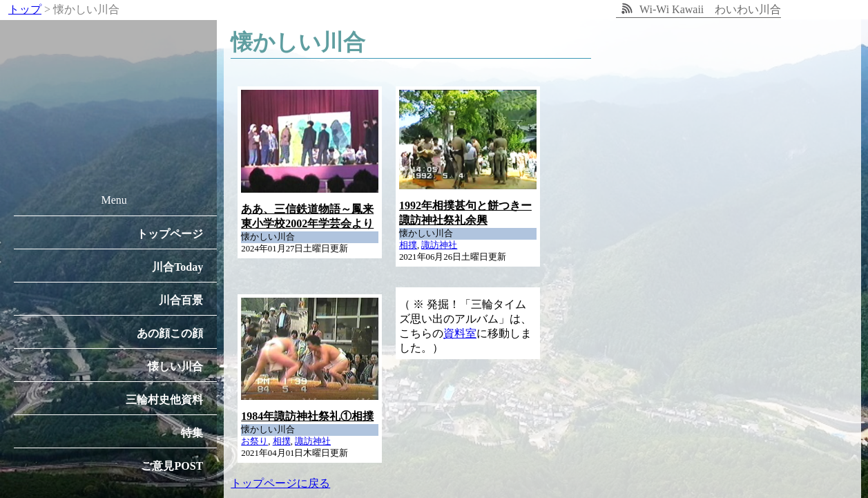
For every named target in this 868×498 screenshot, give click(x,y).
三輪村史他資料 (164, 400)
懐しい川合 (175, 366)
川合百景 (181, 300)
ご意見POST (172, 466)
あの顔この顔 (170, 333)
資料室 (460, 333)
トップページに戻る (280, 483)
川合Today (177, 267)
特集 (192, 433)
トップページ (170, 234)
